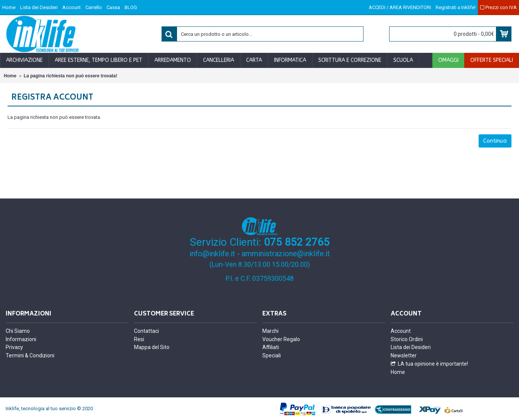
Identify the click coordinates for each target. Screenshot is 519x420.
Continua (495, 141)
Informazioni (21, 339)
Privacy (14, 347)
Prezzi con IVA (498, 7)
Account (401, 331)
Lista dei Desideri (411, 347)
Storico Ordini (407, 339)
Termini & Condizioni (30, 355)
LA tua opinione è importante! (429, 364)
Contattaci (146, 331)
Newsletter (404, 355)
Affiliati (271, 347)
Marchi (270, 331)
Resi (139, 339)
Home (398, 372)
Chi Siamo (18, 331)
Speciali (272, 355)
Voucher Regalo (281, 339)
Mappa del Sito (152, 347)
